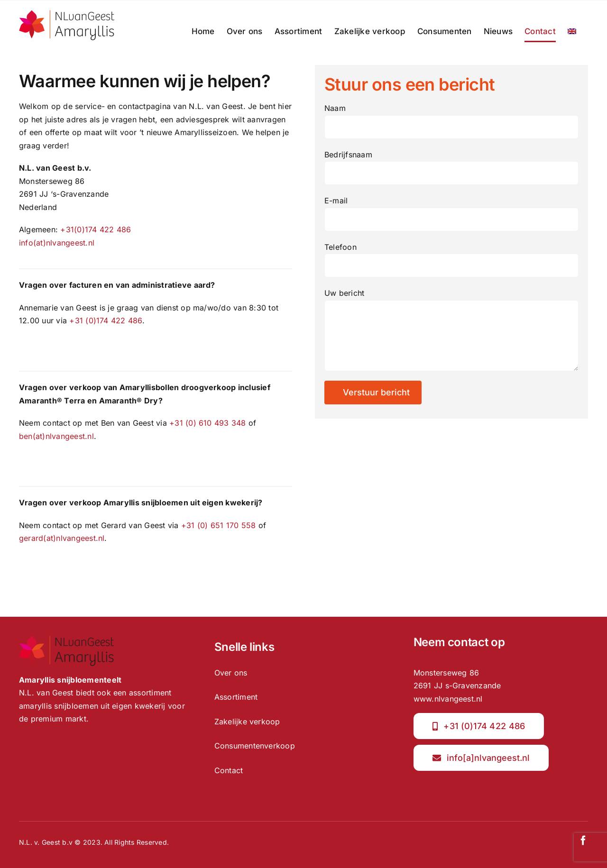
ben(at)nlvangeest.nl (56, 436)
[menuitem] (572, 31)
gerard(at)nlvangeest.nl (62, 538)
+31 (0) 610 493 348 (208, 423)
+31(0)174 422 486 (96, 229)
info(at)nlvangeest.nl (57, 243)
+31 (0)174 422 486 (106, 320)
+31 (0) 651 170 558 (219, 525)
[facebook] (583, 841)
